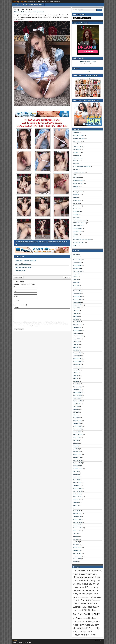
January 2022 (77, 356)
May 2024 (76, 282)
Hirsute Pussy (88, 628)
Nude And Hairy (86, 614)
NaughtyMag (77, 195)
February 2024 (77, 291)
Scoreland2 (76, 217)
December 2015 (78, 519)
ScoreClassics (77, 212)
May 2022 (76, 347)
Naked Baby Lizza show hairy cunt (25, 261)
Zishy (75, 245)
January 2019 (77, 457)
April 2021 (76, 381)
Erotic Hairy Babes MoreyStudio (82, 166)
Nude (76, 625)
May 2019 (76, 446)
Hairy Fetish (87, 607)
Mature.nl (76, 186)
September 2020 (78, 401)
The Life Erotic (77, 231)
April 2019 (76, 449)
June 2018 (76, 474)
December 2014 (78, 553)
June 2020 (76, 409)
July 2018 (76, 471)
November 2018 (78, 463)
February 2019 (77, 454)
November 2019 (78, 429)
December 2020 (78, 392)
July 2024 (76, 277)
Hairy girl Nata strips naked (23, 264)
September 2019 (78, 435)
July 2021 (76, 373)
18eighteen (76, 133)
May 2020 (76, 412)
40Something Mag (78, 135)
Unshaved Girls (81, 610)
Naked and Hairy (81, 604)
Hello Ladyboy (77, 178)
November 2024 (78, 265)
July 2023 (76, 311)
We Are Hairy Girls (31, 12)
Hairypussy (78, 635)
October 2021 (77, 364)
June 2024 (76, 280)
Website (16, 296)
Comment (16, 307)
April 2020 (76, 415)
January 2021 (77, 390)
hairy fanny (84, 622)
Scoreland (76, 214)
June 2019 (76, 443)
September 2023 (78, 305)
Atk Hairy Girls (77, 152)
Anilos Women (77, 144)
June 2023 (76, 313)
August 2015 (77, 531)
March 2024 (77, 288)
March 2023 (77, 322)
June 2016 (76, 502)
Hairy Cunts (87, 632)
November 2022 (78, 330)
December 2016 (78, 488)
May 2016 (76, 505)
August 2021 (77, 370)
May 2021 (76, 378)
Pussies (82, 574)
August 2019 (77, 438)
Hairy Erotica (79, 594)
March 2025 (77, 257)
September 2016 (78, 497)
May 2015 (76, 539)
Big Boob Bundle (78, 158)
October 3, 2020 (20, 12)
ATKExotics (76, 155)
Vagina (89, 594)
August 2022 (77, 339)
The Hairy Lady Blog (19, 1)
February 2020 (77, 421)
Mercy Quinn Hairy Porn (24, 10)
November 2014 (78, 556)
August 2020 (77, 404)
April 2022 (76, 350)
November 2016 (78, 491)
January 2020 (77, 423)
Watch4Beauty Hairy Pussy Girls (82, 240)
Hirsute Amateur (96, 601)
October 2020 (77, 398)
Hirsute (97, 577)
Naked (89, 574)
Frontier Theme (99, 641)
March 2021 (77, 384)
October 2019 (77, 432)
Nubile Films (77, 203)
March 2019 (77, 452)
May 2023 (76, 316)
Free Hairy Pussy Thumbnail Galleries (32, 5)
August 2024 (77, 274)
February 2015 (77, 548)
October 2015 (77, 525)
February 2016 (77, 514)
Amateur (79, 632)
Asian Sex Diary (78, 147)
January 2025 (77, 263)
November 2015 (78, 522)
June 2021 (76, 375)
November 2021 (78, 361)
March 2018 (77, 477)
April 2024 (76, 285)
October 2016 (77, 494)
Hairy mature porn (20, 270)
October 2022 (77, 333)
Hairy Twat (84, 625)
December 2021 (78, 359)
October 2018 (77, 466)
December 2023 (78, 297)
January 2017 (77, 485)
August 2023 (77, 308)
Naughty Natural (78, 192)
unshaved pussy (90, 590)
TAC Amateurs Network (80, 223)
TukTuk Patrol (77, 237)
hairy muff (95, 622)
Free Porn (88, 71)
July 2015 (76, 533)
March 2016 (77, 511)
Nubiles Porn (77, 206)
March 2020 (77, 418)
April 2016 (76, 508)
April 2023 (76, 319)
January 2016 (77, 517)
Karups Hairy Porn (78, 183)
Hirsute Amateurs (84, 619)
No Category (77, 200)
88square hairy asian (79, 138)
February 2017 (77, 483)
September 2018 (78, 469)
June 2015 (76, 536)
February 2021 (77, 387)
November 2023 (78, 299)
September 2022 (78, 336)
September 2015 (78, 528)
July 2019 (76, 440)
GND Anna (76, 175)
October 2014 (77, 559)
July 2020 (76, 406)
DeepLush (76, 164)
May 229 (76, 562)
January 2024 (77, 294)
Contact (15, 641)
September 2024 (78, 271)
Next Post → (67, 277)
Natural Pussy (90, 571)
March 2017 (77, 480)
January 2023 (77, 328)
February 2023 (77, 325)
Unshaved (78, 571)
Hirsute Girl (80, 597)
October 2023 (77, 302)
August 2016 (77, 500)
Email (15, 291)
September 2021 (78, 367)
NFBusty (76, 197)
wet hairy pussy (80, 584)
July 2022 (76, 342)
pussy (96, 607)
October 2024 (77, 268)
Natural (89, 600)
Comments (41, 12)
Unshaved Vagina (82, 581)
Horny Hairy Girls (78, 181)
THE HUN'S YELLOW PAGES (88, 61)
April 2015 (76, 542)
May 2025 (76, 254)
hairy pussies (95, 597)
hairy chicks (93, 584)
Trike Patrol (76, 234)
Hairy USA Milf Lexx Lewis (23, 267)
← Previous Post (18, 277)
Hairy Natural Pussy (83, 587)
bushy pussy (87, 577)
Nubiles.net (76, 209)
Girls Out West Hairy (79, 172)
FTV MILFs (76, 169)
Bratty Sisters (77, 161)
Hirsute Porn (79, 600)
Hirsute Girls (86, 597)
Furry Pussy (90, 635)
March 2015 (77, 545)
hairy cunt (95, 581)
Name (15, 287)
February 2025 (77, 260)
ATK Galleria (77, 149)
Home (17, 5)
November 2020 (78, 395)
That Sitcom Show (78, 226)
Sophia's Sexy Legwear (80, 220)
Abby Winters (77, 141)
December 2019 (78, 426)
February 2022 (77, 353)
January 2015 (77, 550)
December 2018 (78, 460)
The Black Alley (78, 228)
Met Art (75, 189)
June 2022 (76, 344)
